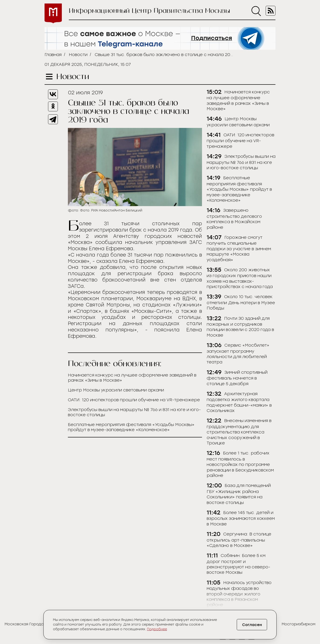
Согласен (252, 625)
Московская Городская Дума (33, 624)
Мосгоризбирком (299, 624)
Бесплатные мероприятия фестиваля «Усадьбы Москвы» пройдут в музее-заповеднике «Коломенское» (131, 427)
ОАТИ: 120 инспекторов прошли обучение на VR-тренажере (134, 400)
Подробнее (157, 629)
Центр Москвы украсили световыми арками (116, 390)
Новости (78, 55)
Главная (53, 55)
